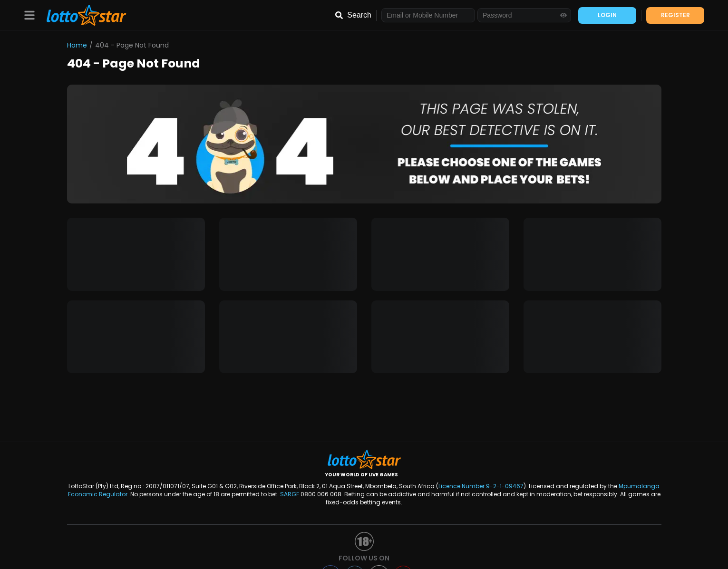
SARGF (290, 494)
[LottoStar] (82, 15)
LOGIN (607, 15)
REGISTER (675, 15)
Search (359, 15)
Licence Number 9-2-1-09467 (481, 486)
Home (77, 45)
